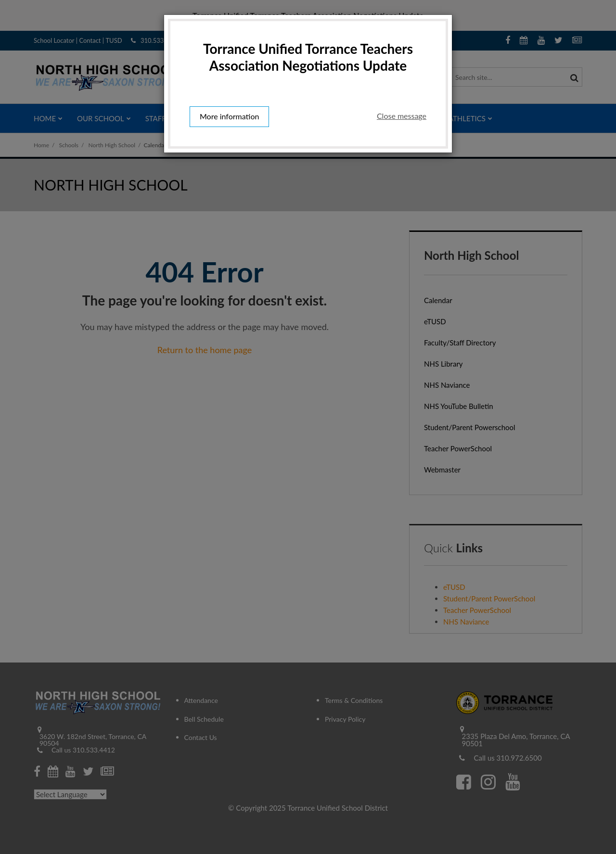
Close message (402, 116)
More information (229, 116)
